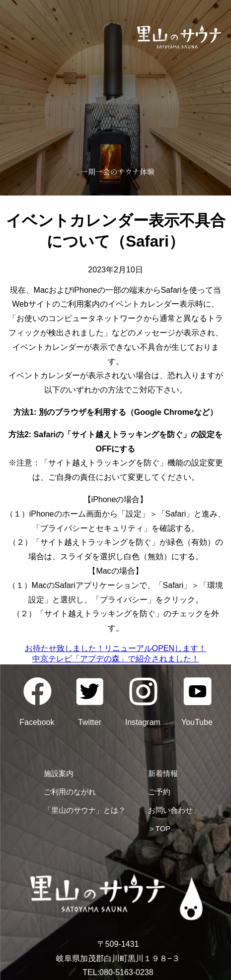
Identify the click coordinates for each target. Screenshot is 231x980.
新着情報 (163, 773)
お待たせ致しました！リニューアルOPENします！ (115, 648)
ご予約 (159, 792)
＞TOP (159, 828)
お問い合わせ (170, 810)
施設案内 (59, 773)
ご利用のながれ (70, 792)
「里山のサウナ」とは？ (85, 810)
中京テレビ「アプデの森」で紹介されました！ (116, 659)
